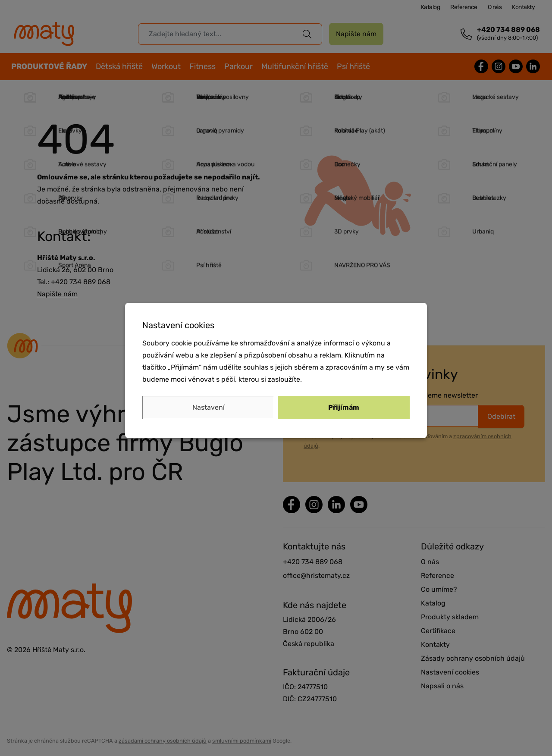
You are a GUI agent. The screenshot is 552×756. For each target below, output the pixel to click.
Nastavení (209, 407)
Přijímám (344, 407)
